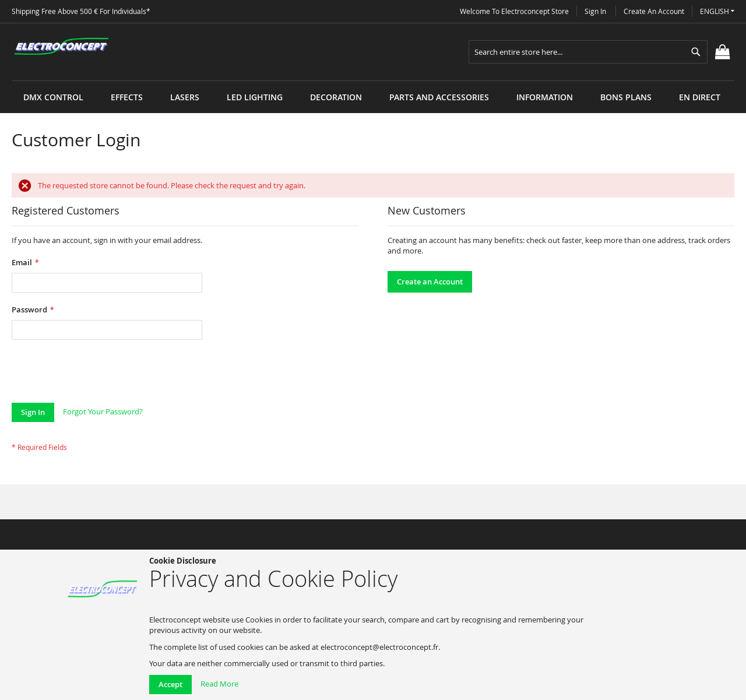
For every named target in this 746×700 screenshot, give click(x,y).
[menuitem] (53, 97)
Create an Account (654, 11)
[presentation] (100, 374)
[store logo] (61, 47)
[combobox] (588, 52)
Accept (170, 684)
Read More (219, 684)
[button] (717, 11)
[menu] (373, 81)
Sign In (595, 11)
